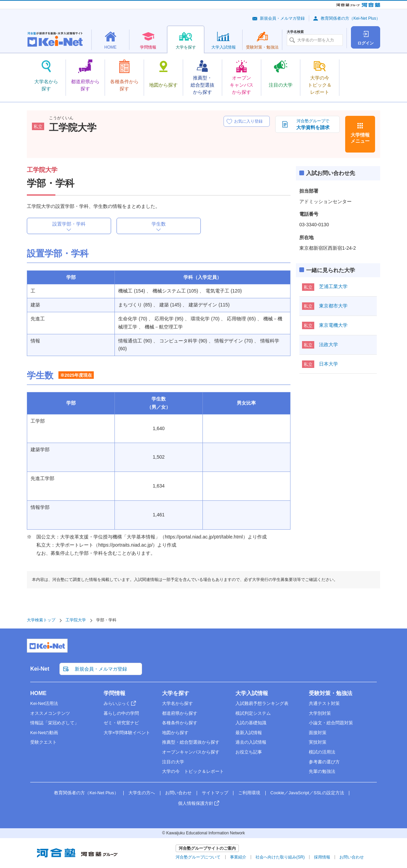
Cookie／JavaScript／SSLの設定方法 (307, 793)
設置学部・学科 (69, 224)
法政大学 (329, 344)
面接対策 (318, 733)
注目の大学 (173, 762)
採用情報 (322, 857)
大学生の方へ (142, 793)
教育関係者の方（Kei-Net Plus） (350, 18)
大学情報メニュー (360, 138)
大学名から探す (178, 703)
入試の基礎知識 (251, 723)
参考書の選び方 (324, 762)
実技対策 (318, 742)
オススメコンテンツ (50, 713)
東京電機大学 (333, 325)
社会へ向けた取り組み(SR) (280, 857)
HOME (38, 693)
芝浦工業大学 (333, 286)
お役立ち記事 (249, 752)
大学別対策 (320, 713)
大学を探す (176, 693)
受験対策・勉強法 (331, 693)
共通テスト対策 (324, 703)
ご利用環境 (249, 793)
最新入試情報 (249, 733)
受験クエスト (43, 742)
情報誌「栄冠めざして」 (55, 723)
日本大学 (329, 364)
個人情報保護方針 (196, 803)
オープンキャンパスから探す (191, 752)
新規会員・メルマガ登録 (282, 18)
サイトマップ (215, 793)
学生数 (159, 224)
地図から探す (175, 733)
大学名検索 (295, 32)
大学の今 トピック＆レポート (193, 771)
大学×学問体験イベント (127, 733)
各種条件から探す (180, 723)
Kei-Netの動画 (44, 733)
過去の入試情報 (251, 742)
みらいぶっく (117, 703)
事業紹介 (238, 857)
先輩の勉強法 (322, 771)
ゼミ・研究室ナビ (121, 723)
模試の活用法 (322, 752)
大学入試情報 (252, 693)
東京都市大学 (333, 306)
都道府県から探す (180, 713)
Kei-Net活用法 (44, 703)
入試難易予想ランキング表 (262, 703)
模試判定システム (253, 713)
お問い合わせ (178, 793)
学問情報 (114, 693)
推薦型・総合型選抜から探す (191, 742)
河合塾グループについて (198, 857)
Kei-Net (40, 669)
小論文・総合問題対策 (331, 723)
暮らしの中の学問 (121, 713)
